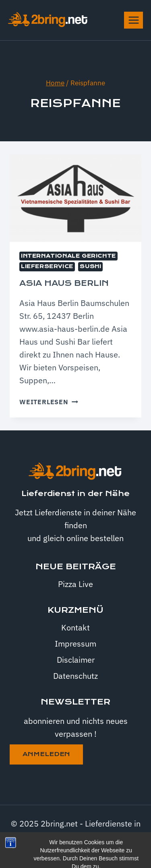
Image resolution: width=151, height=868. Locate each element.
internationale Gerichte (68, 256)
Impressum (75, 644)
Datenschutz (75, 676)
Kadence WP (96, 849)
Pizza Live (75, 584)
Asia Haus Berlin (64, 283)
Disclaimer (76, 660)
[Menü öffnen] (133, 20)
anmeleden (46, 754)
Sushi (90, 267)
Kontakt (75, 627)
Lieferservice (47, 267)
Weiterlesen (49, 402)
